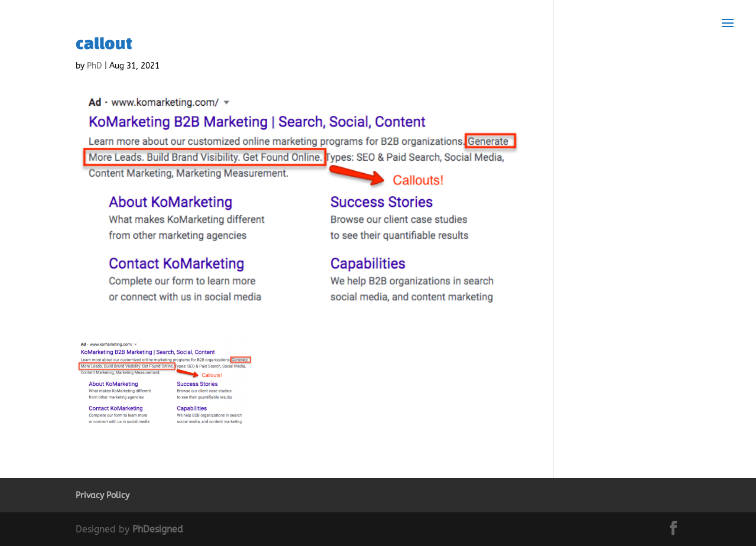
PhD (94, 66)
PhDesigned (158, 529)
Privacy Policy (102, 495)
